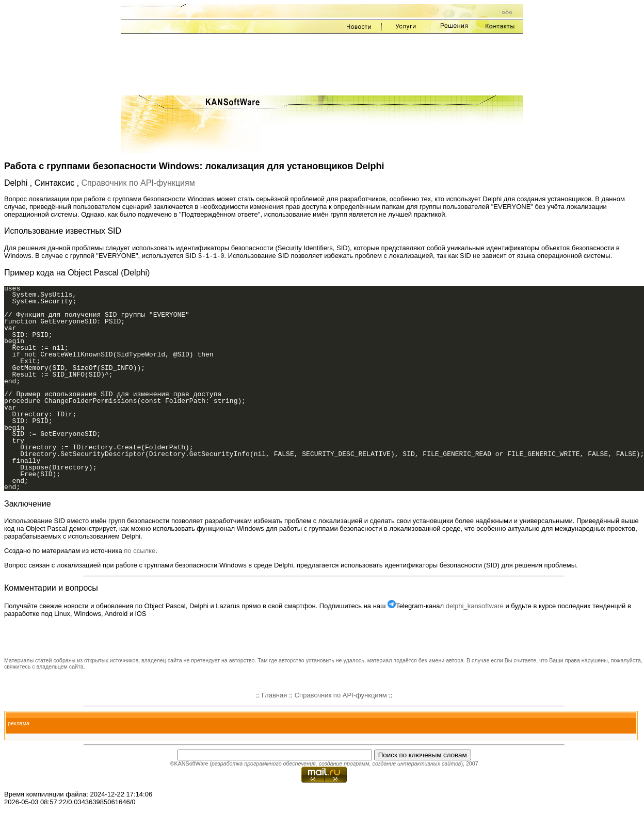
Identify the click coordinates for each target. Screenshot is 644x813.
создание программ (344, 764)
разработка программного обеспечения (264, 764)
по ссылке (140, 551)
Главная (274, 696)
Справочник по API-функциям (138, 183)
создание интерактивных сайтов (416, 764)
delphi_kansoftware (475, 606)
